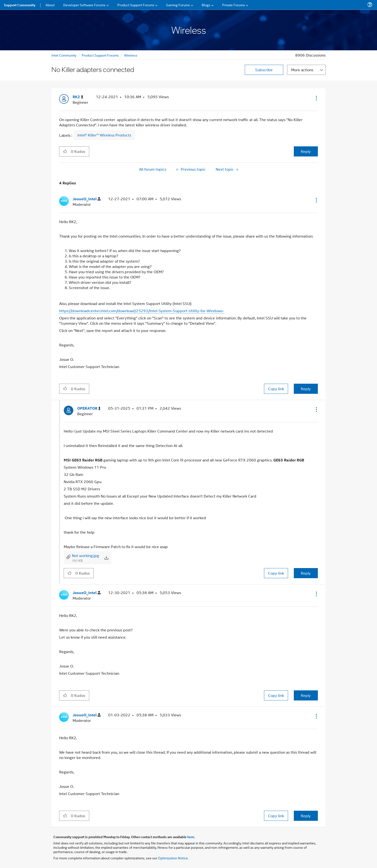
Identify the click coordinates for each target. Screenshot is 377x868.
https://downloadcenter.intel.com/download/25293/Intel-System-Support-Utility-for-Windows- (142, 311)
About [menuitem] (50, 5)
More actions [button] (302, 70)
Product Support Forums (100, 55)
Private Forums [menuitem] (234, 5)
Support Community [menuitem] (20, 5)
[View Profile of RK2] (78, 97)
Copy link (276, 389)
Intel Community (64, 55)
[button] (316, 98)
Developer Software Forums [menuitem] (84, 5)
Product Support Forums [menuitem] (136, 5)
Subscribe (264, 70)
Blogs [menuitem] (206, 5)
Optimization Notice (173, 858)
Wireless (131, 55)
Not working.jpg (85, 555)
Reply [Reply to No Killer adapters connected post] (306, 151)
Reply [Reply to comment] (306, 389)
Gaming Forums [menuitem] (178, 5)
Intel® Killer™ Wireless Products (104, 135)
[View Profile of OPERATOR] (89, 408)
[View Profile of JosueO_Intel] (87, 199)
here (191, 837)
